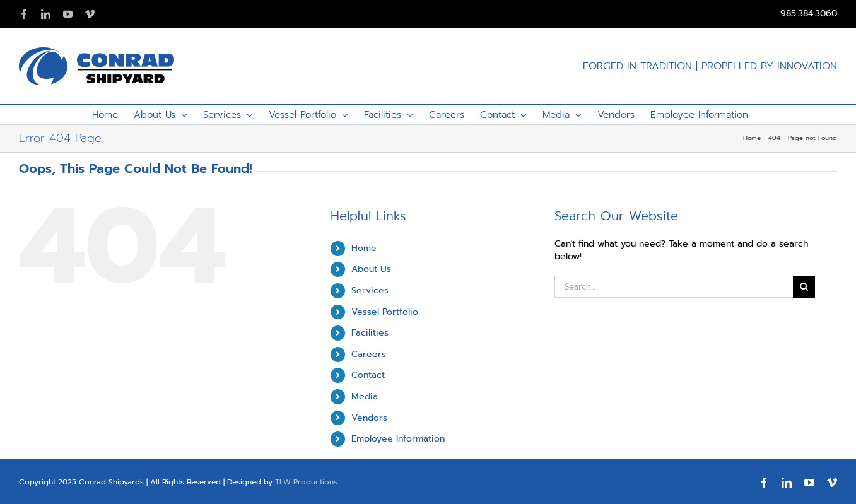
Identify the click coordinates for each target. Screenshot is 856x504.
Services (370, 290)
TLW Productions (306, 482)
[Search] (804, 287)
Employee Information (398, 439)
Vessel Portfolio (385, 312)
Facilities (370, 333)
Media (365, 396)
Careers (369, 354)
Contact (368, 375)
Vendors (369, 418)
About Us (371, 269)
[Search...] (673, 287)
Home (364, 248)
